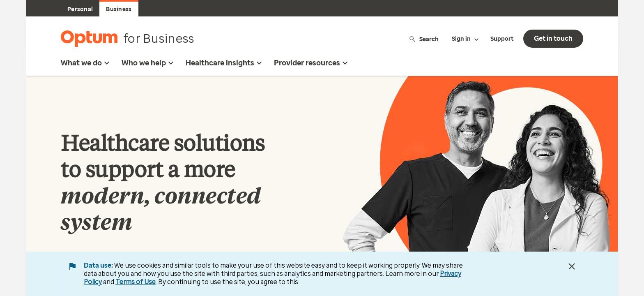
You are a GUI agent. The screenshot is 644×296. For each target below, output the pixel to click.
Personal (80, 9)
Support (502, 39)
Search (424, 39)
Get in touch (553, 38)
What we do (86, 63)
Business (119, 9)
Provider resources (312, 63)
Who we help (149, 63)
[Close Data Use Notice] (572, 266)
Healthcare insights (225, 63)
